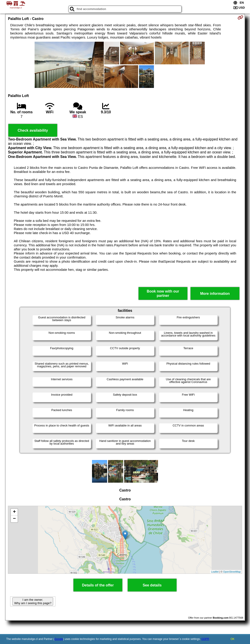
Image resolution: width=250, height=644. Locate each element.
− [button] (14, 519)
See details (152, 585)
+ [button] (14, 512)
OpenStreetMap (232, 572)
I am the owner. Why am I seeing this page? (33, 601)
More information (215, 294)
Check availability (33, 130)
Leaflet (215, 572)
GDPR (205, 639)
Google (59, 639)
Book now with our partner (163, 293)
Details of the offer (98, 585)
